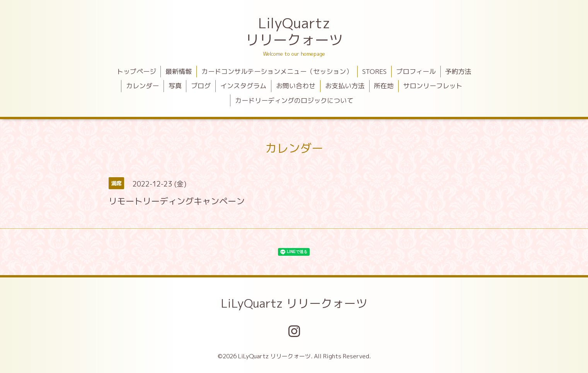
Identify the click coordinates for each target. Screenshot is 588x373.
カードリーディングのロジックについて (294, 100)
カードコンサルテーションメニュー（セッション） (277, 71)
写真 (175, 86)
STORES (374, 71)
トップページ (136, 71)
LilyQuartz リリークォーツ (294, 31)
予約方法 (458, 71)
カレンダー (142, 86)
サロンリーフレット (433, 86)
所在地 (384, 86)
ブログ (201, 86)
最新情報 (179, 71)
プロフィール (416, 71)
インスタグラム (243, 86)
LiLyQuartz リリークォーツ (294, 303)
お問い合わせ (296, 86)
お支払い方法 (345, 86)
